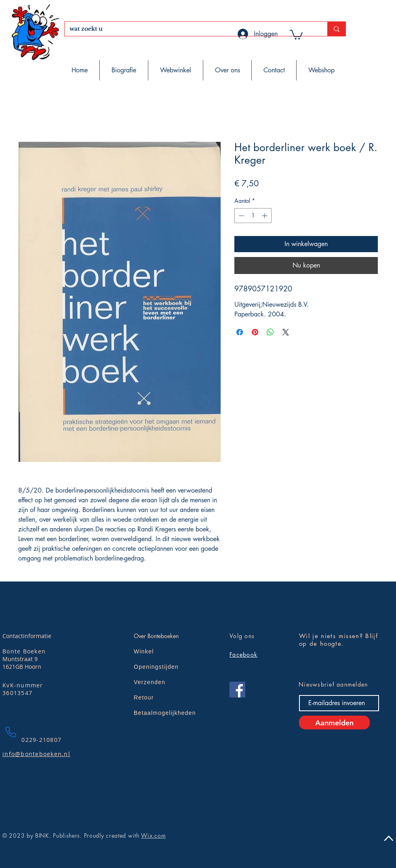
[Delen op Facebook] (240, 332)
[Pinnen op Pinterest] (255, 332)
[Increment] (265, 216)
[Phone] (11, 732)
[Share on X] (286, 332)
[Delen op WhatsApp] (270, 332)
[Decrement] (241, 216)
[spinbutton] (253, 216)
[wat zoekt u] (190, 29)
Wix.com (153, 835)
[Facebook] (237, 690)
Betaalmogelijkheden (165, 713)
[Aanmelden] (334, 723)
